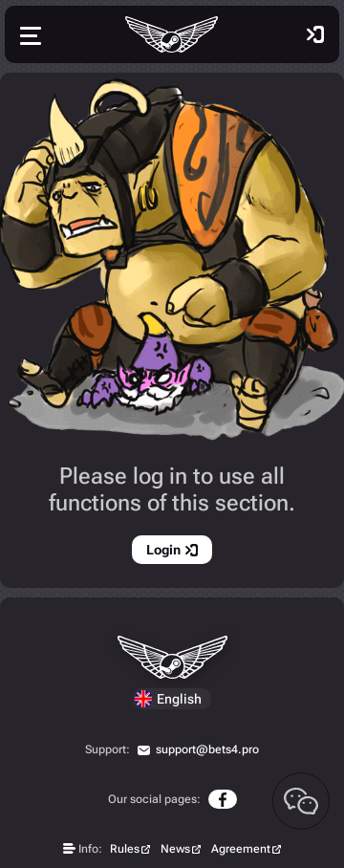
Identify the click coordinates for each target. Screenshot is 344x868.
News (175, 849)
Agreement (241, 849)
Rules (125, 849)
